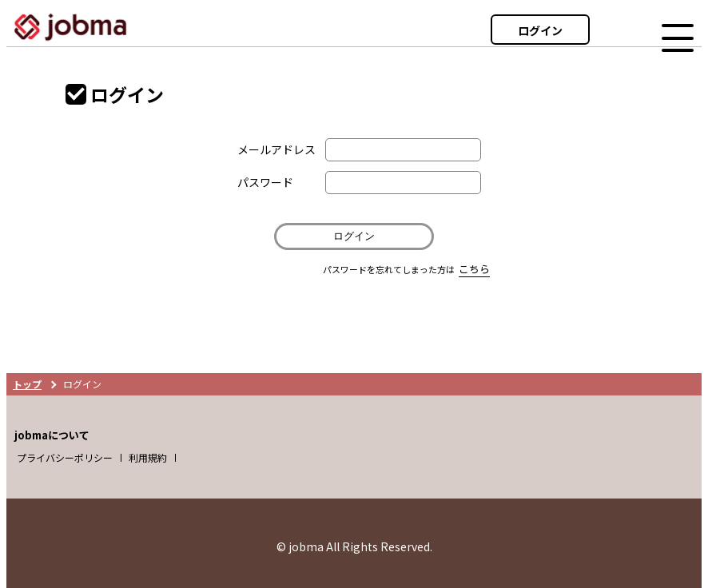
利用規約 (148, 457)
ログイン (540, 30)
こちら (474, 269)
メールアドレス (276, 149)
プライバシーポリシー (65, 457)
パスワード (265, 182)
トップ (27, 384)
